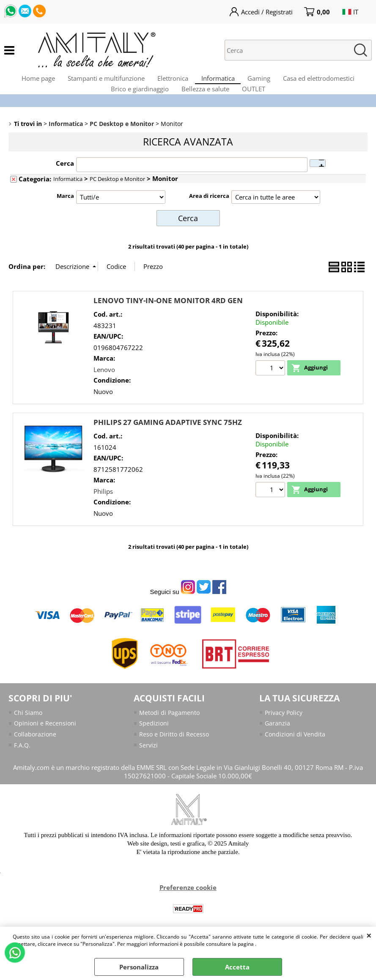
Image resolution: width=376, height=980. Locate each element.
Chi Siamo (29, 732)
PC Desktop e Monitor (117, 200)
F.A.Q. (23, 766)
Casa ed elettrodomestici (329, 82)
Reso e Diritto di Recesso (175, 754)
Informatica (220, 82)
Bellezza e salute (205, 103)
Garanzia (278, 743)
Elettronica (171, 82)
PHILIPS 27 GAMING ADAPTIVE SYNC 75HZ (168, 442)
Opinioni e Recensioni (46, 743)
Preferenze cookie (188, 908)
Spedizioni (154, 743)
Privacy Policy (285, 732)
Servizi (149, 766)
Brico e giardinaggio (136, 103)
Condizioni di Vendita (296, 754)
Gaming (265, 82)
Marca (65, 216)
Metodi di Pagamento (170, 732)
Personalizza (139, 967)
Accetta (237, 967)
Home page (28, 82)
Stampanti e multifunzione (100, 82)
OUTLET (258, 103)
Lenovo (104, 389)
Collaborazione (36, 754)
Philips (103, 510)
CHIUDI (369, 935)
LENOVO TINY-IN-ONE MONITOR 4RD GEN (168, 320)
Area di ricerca (209, 216)
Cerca (65, 184)
